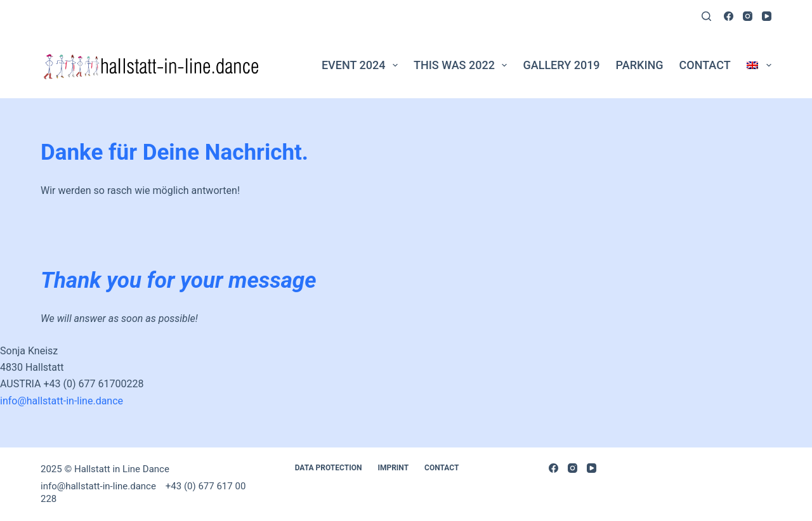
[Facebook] (729, 16)
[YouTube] (767, 16)
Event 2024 (362, 65)
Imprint (393, 468)
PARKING (640, 65)
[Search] (706, 16)
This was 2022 (463, 65)
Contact (705, 65)
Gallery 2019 (561, 65)
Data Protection (329, 468)
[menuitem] (755, 65)
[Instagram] (748, 16)
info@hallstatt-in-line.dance (62, 401)
